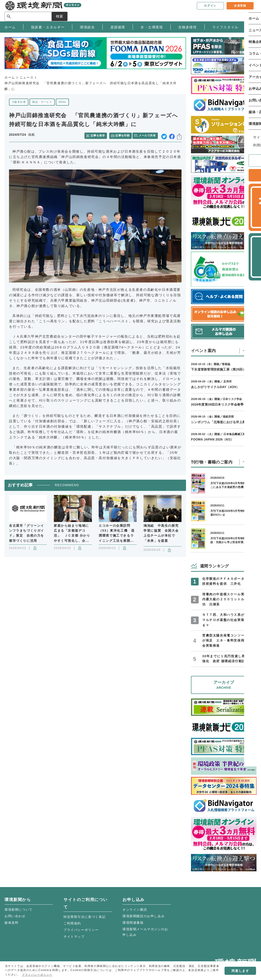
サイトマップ (74, 937)
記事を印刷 (123, 135)
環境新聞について (19, 910)
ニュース (27, 77)
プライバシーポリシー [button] (37, 975)
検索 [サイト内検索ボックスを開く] (248, 10)
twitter (164, 135)
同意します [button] (240, 971)
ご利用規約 (72, 923)
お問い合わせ (15, 916)
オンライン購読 (135, 910)
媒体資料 (11, 923)
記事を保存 (99, 135)
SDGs (62, 102)
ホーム (10, 77)
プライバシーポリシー (81, 930)
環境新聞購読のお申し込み (144, 916)
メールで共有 (148, 135)
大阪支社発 (19, 102)
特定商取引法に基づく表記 (85, 917)
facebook (172, 135)
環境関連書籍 (133, 923)
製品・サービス (42, 102)
